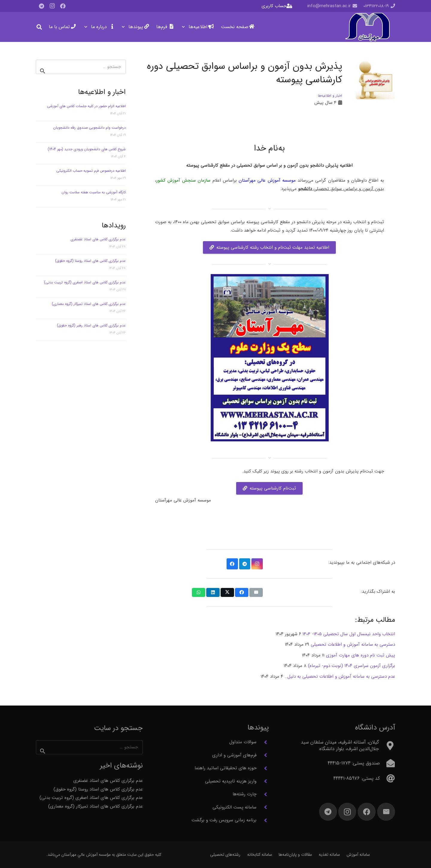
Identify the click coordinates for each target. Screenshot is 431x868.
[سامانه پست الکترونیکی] (263, 807)
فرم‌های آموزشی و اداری (234, 755)
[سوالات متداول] (263, 742)
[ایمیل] (386, 812)
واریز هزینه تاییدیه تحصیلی (231, 781)
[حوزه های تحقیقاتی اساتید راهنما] (263, 768)
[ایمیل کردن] (256, 592)
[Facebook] (63, 6)
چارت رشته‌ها (245, 794)
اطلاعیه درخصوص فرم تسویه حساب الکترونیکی (91, 171)
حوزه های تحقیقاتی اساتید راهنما (226, 768)
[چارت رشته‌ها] (263, 794)
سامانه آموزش (358, 855)
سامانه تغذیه (329, 855)
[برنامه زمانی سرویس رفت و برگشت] (263, 820)
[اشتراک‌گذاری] (242, 592)
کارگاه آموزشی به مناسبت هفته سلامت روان (94, 192)
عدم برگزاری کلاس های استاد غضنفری (98, 239)
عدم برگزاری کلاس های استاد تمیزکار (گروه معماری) (89, 304)
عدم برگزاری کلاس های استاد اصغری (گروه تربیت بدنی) (85, 282)
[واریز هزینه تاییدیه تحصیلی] (263, 781)
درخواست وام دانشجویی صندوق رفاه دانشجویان (89, 128)
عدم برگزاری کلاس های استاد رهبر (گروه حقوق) (91, 325)
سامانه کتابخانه (260, 855)
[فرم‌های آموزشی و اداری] (263, 755)
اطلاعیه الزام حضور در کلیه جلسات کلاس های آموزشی (86, 106)
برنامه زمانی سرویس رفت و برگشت (224, 820)
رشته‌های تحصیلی (225, 855)
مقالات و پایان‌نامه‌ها (295, 855)
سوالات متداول (243, 742)
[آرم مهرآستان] (367, 27)
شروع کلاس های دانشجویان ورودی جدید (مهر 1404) (87, 149)
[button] (185, 27)
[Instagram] (52, 6)
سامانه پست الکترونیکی (235, 807)
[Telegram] (41, 6)
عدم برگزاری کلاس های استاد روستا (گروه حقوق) (90, 261)
